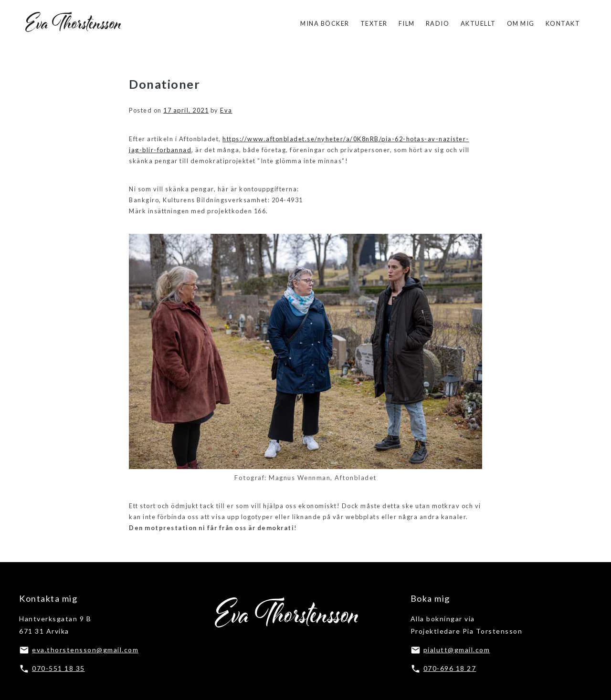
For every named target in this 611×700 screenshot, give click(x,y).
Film (407, 23)
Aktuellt (478, 23)
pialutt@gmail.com (457, 650)
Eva (226, 110)
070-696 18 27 (450, 668)
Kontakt (563, 23)
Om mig (521, 23)
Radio (438, 23)
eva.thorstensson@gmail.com (85, 650)
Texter (374, 23)
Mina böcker (325, 23)
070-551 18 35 (58, 668)
